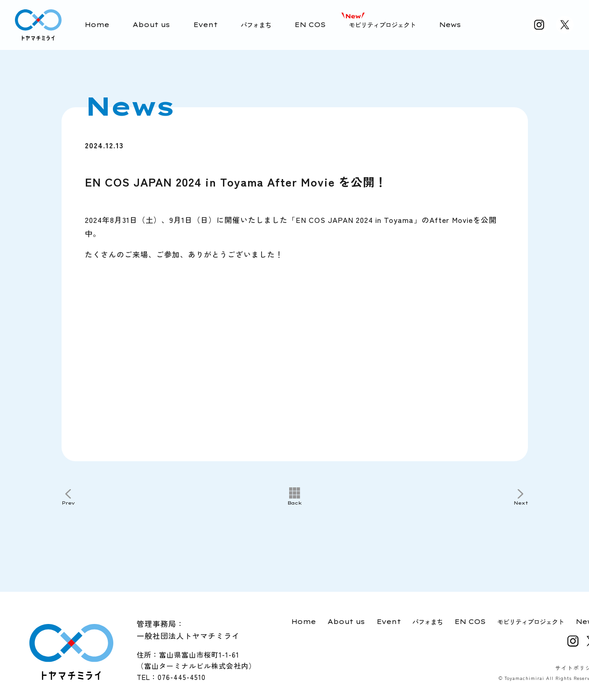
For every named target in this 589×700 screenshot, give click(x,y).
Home (97, 25)
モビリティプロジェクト (382, 25)
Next (521, 503)
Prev (68, 503)
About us (151, 25)
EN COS (310, 25)
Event (205, 25)
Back (294, 503)
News (450, 25)
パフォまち (256, 25)
